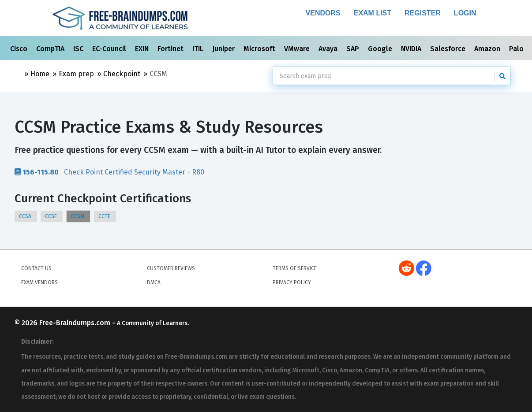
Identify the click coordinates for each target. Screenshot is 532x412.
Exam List (373, 13)
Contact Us (36, 268)
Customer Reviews (171, 268)
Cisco (20, 49)
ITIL (199, 49)
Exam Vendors (39, 282)
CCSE (52, 216)
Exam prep (76, 74)
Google (381, 49)
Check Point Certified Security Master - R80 (109, 172)
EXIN (143, 49)
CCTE (105, 216)
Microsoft (260, 49)
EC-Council (110, 49)
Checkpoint (122, 74)
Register (423, 13)
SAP (354, 49)
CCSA (26, 216)
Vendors (323, 13)
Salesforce (449, 49)
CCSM (78, 216)
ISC (79, 49)
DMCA (154, 282)
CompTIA (51, 49)
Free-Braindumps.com (76, 323)
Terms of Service (295, 268)
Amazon (488, 49)
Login (465, 13)
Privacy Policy (292, 282)
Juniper (224, 49)
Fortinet (171, 49)
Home (40, 74)
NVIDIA (412, 49)
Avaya (329, 49)
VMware (298, 49)
